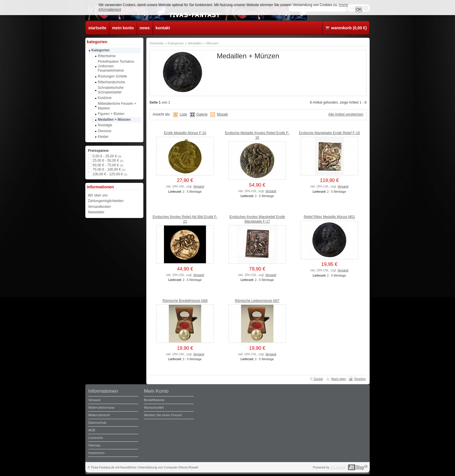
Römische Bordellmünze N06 (185, 301)
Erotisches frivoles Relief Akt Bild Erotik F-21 (185, 219)
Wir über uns (98, 195)
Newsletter (96, 212)
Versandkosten (99, 207)
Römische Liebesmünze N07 (257, 301)
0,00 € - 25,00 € (107, 156)
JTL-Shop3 (338, 467)
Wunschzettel (154, 408)
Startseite (157, 43)
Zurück (318, 379)
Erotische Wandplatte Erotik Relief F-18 (329, 133)
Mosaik (222, 114)
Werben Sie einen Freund (163, 415)
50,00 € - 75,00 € (108, 165)
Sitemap (94, 445)
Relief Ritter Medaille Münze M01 (329, 217)
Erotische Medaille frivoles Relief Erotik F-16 (257, 135)
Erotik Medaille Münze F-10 (185, 133)
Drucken (360, 379)
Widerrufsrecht (99, 415)
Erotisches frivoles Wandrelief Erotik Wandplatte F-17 (257, 219)
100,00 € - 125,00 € (110, 174)
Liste (183, 114)
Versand (199, 186)
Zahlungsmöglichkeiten (106, 201)
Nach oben (338, 379)
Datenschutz (97, 423)
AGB (92, 430)
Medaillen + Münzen (203, 43)
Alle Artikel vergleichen (346, 114)
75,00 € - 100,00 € (109, 170)
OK (359, 9)
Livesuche (96, 438)
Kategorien (176, 43)
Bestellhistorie (154, 400)
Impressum (96, 453)
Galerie (202, 114)
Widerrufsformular (101, 408)
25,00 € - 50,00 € (108, 161)
